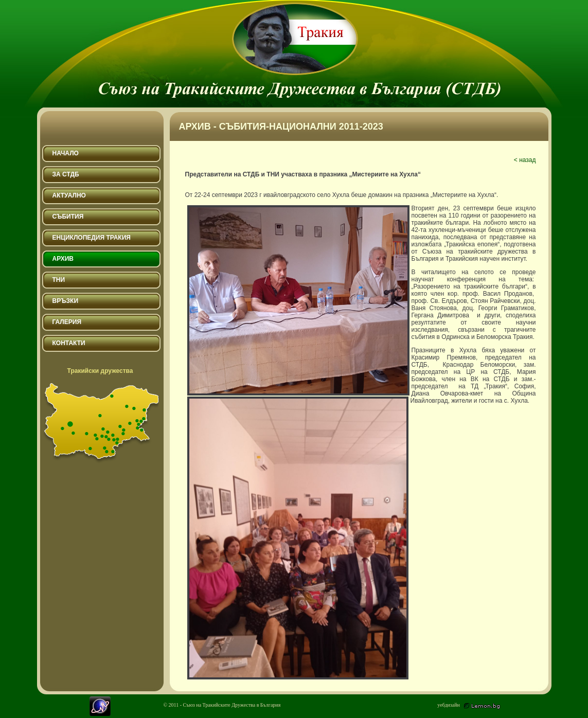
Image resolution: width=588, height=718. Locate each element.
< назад (525, 160)
